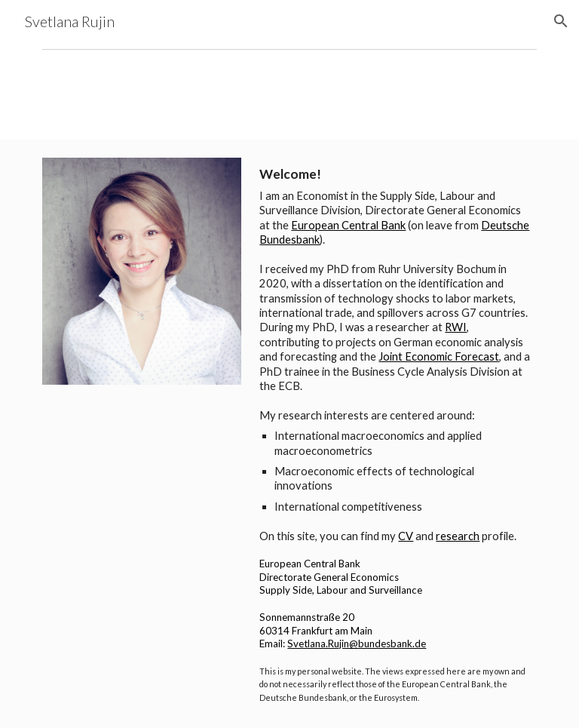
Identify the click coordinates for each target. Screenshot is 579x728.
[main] (395, 434)
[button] (561, 21)
